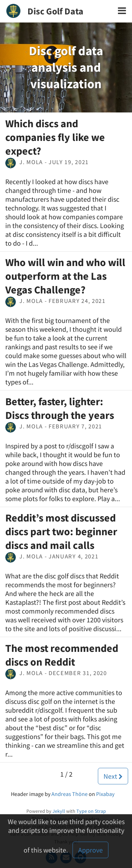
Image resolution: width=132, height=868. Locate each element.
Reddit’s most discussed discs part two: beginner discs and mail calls (61, 531)
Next (113, 776)
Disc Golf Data (55, 11)
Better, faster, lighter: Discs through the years (60, 408)
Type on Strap (91, 811)
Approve (90, 850)
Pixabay (105, 794)
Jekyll (59, 811)
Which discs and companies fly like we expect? (55, 137)
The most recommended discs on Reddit (62, 655)
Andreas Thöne (70, 794)
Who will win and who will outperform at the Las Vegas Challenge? (65, 276)
